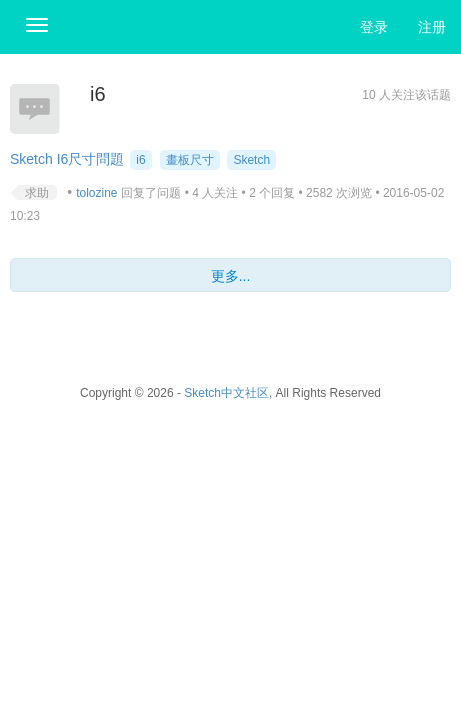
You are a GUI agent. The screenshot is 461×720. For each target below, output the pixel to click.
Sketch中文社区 (226, 393)
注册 (432, 27)
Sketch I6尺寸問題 (67, 159)
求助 (37, 193)
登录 (374, 27)
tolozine (96, 193)
